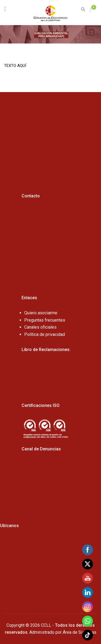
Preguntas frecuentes (45, 320)
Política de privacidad (45, 334)
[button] (91, 10)
